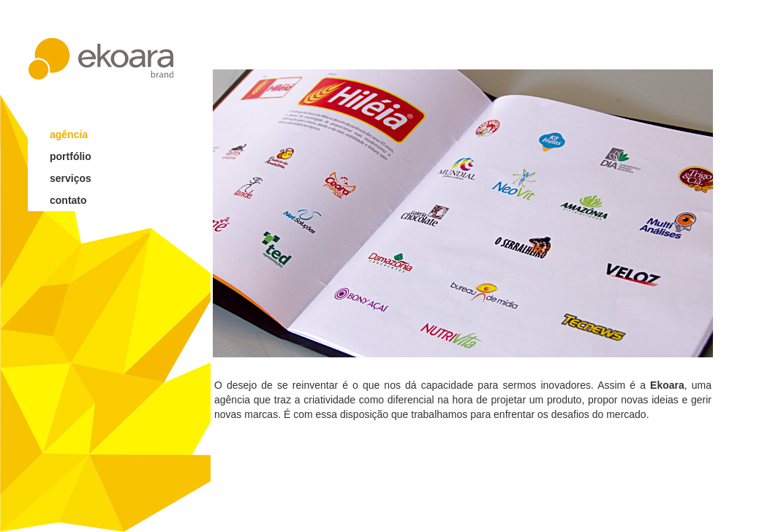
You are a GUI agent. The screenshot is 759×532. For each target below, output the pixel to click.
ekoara (101, 59)
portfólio (71, 156)
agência (69, 134)
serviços (71, 178)
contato (68, 200)
